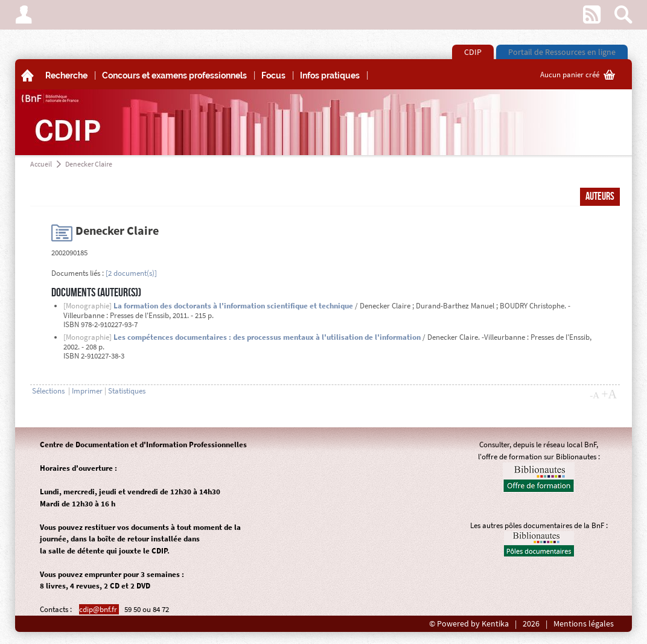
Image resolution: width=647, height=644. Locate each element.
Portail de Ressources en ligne (562, 52)
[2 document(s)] (131, 273)
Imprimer (87, 391)
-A (594, 395)
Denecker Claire (89, 164)
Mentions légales (584, 624)
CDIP (473, 52)
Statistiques (127, 391)
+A (609, 394)
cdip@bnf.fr (99, 609)
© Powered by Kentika (469, 624)
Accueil (41, 164)
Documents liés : (78, 273)
